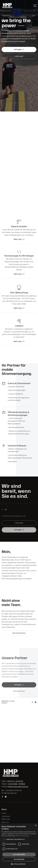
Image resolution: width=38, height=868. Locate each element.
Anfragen (19, 50)
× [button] (36, 825)
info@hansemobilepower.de (18, 787)
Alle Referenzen (19, 691)
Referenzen (6, 819)
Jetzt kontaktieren (19, 633)
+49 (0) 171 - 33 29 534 (15, 781)
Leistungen (19, 56)
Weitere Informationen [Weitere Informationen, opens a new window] (22, 836)
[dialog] (19, 846)
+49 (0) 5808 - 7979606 (16, 784)
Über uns (5, 822)
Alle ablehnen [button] (19, 859)
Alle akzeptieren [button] (19, 854)
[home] (16, 6)
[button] (35, 6)
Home (4, 813)
